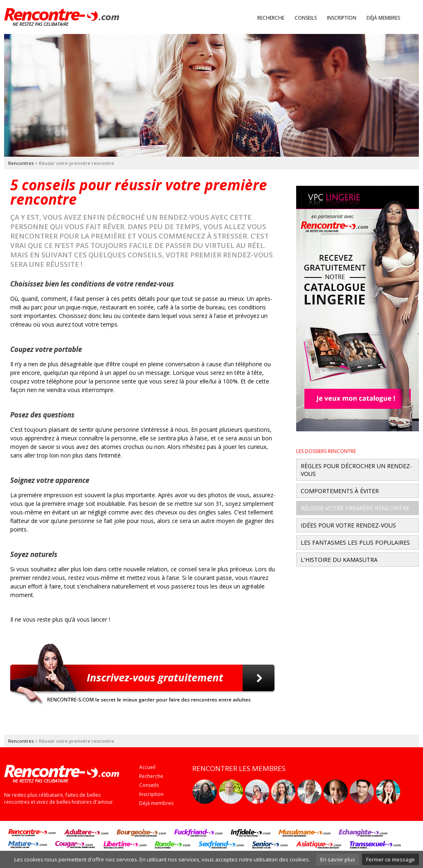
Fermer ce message (390, 859)
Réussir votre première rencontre (355, 508)
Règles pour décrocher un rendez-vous (356, 470)
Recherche (271, 18)
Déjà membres (383, 18)
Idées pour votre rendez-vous (348, 525)
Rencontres (21, 163)
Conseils (306, 18)
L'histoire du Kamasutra (339, 560)
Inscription (342, 18)
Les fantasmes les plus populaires (355, 542)
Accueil (147, 767)
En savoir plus (338, 859)
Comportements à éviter (340, 491)
